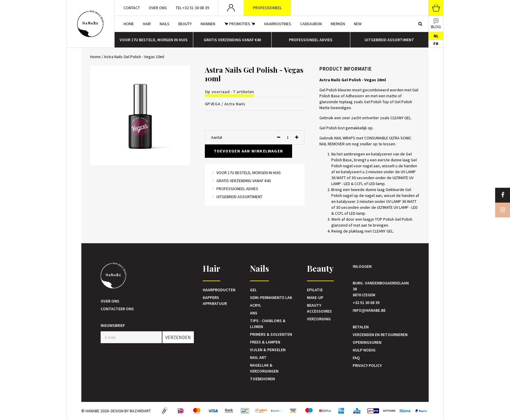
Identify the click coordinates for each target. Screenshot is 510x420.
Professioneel (267, 8)
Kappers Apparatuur (215, 300)
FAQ (356, 358)
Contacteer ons (117, 309)
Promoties (240, 24)
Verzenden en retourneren (380, 335)
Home (129, 24)
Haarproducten (219, 290)
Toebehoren (262, 379)
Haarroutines (278, 24)
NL (436, 36)
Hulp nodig (364, 350)
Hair (147, 24)
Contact (132, 8)
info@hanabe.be (369, 310)
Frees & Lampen (265, 342)
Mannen (208, 24)
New (358, 24)
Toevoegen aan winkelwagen (248, 151)
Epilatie (315, 290)
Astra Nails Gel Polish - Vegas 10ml (134, 57)
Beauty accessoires (319, 308)
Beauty (185, 24)
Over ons (158, 8)
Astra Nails (235, 104)
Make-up (315, 297)
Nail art (258, 357)
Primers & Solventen (271, 334)
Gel (253, 290)
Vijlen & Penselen (268, 350)
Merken (338, 24)
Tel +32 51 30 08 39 (192, 8)
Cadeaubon (311, 24)
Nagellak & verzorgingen (264, 368)
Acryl (256, 305)
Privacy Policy (367, 365)
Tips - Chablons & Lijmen (268, 324)
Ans (254, 313)
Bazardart (140, 411)
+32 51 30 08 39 (366, 303)
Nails (165, 24)
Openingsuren (367, 342)
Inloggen (362, 266)
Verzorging (319, 319)
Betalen (361, 327)
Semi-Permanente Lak (271, 297)
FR (436, 44)
